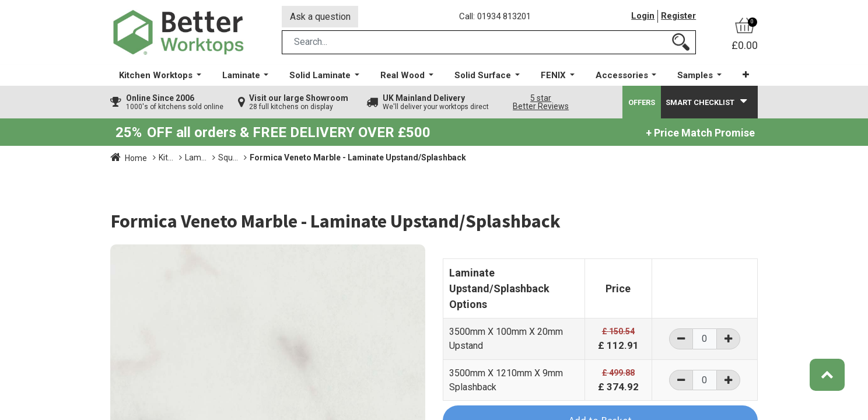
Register (678, 17)
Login (643, 17)
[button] (746, 76)
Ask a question (320, 17)
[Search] (681, 43)
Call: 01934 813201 (495, 17)
